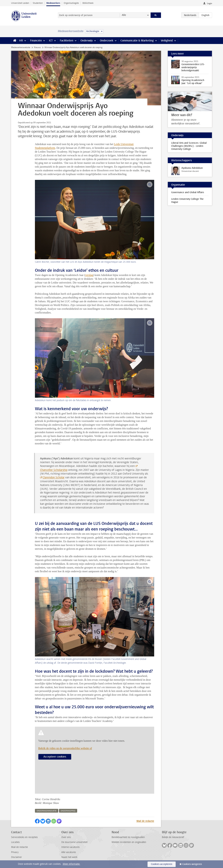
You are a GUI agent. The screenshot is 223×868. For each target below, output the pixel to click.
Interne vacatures (70, 847)
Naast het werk (69, 857)
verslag (89, 275)
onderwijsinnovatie (47, 811)
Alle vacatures (69, 852)
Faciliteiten (67, 40)
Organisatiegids (71, 3)
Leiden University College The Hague (187, 201)
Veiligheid (167, 40)
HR (21, 40)
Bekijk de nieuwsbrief (173, 837)
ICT (51, 40)
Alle (124, 15)
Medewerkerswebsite (21, 47)
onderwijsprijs (68, 811)
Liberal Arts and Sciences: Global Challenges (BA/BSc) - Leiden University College (189, 146)
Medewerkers (53, 3)
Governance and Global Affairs (188, 192)
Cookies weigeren (192, 864)
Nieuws (37, 47)
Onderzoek (107, 40)
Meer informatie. (71, 864)
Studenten (38, 3)
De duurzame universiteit (74, 842)
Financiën (36, 40)
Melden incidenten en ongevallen (129, 842)
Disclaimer (16, 857)
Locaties (15, 842)
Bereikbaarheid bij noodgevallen (128, 837)
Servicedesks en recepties (24, 837)
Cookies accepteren (162, 864)
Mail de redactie (145, 821)
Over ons (66, 837)
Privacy (15, 852)
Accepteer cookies (55, 757)
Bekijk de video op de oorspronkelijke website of (65, 748)
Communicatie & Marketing (137, 40)
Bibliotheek (88, 3)
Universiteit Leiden (20, 3)
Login (210, 3)
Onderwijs (87, 40)
